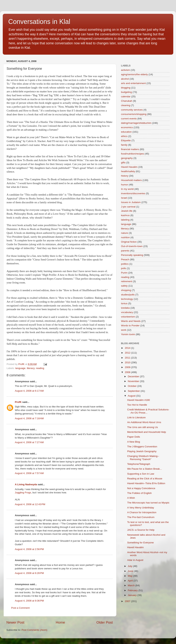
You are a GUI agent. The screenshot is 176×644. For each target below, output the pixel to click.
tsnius (124, 303)
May (130, 576)
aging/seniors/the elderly (134, 74)
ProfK (18, 402)
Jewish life (127, 211)
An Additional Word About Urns (144, 422)
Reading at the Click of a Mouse (145, 479)
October (133, 386)
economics (127, 127)
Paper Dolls (134, 437)
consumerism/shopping (134, 114)
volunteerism (128, 317)
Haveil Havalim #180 (139, 400)
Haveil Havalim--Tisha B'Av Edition (146, 483)
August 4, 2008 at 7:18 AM (29, 418)
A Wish (131, 498)
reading (40, 368)
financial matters (130, 149)
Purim (124, 273)
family (124, 145)
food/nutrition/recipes (132, 154)
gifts (123, 163)
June (131, 571)
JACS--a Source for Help (141, 530)
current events (129, 119)
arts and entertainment (133, 83)
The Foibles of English (140, 493)
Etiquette (126, 140)
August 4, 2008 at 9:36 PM (29, 601)
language (20, 368)
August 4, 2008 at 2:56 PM (29, 549)
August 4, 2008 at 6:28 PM (29, 573)
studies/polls (128, 295)
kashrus (125, 215)
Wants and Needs (131, 321)
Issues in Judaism (131, 202)
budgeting (126, 92)
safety (124, 286)
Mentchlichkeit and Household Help (147, 432)
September (134, 391)
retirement (127, 281)
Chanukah (127, 101)
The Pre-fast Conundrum (141, 517)
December (134, 376)
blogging (126, 88)
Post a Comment (20, 608)
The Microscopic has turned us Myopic (148, 503)
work (124, 330)
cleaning (126, 105)
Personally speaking (132, 255)
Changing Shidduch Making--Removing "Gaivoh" (143, 458)
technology (127, 299)
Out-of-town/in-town (132, 246)
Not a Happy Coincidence (141, 488)
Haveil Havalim (129, 167)
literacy (31, 368)
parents (125, 251)
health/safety (128, 171)
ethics (124, 136)
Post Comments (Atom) (34, 630)
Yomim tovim (128, 334)
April (131, 581)
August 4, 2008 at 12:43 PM (30, 504)
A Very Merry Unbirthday (141, 508)
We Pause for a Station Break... (145, 469)
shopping (126, 290)
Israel (124, 198)
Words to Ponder (130, 325)
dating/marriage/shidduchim (136, 123)
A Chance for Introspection (142, 512)
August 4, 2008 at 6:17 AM (29, 391)
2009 (128, 367)
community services (132, 110)
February (133, 590)
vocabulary (127, 312)
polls (124, 268)
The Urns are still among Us (143, 427)
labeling (125, 220)
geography (127, 158)
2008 (128, 372)
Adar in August (135, 560)
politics (125, 264)
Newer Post (15, 622)
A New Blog (134, 442)
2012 (128, 353)
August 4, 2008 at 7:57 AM (29, 473)
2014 (128, 348)
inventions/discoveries (133, 193)
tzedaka (125, 308)
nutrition (125, 237)
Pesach (125, 259)
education (126, 132)
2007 (128, 601)
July (130, 566)
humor (124, 185)
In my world (127, 189)
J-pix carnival (128, 207)
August (132, 396)
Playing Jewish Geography (142, 451)
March (132, 585)
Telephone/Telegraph (139, 464)
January (133, 595)
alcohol (125, 79)
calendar (126, 96)
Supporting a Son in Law (141, 474)
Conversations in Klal (39, 22)
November (134, 381)
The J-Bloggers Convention (142, 447)
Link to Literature (136, 417)
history (125, 176)
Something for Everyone (141, 543)
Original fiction (129, 242)
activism (125, 70)
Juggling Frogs (23, 493)
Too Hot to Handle (137, 405)
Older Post (105, 622)
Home (60, 622)
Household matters (131, 180)
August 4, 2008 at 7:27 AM (29, 442)
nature (124, 233)
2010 (128, 362)
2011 (128, 358)
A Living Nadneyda (26, 484)
